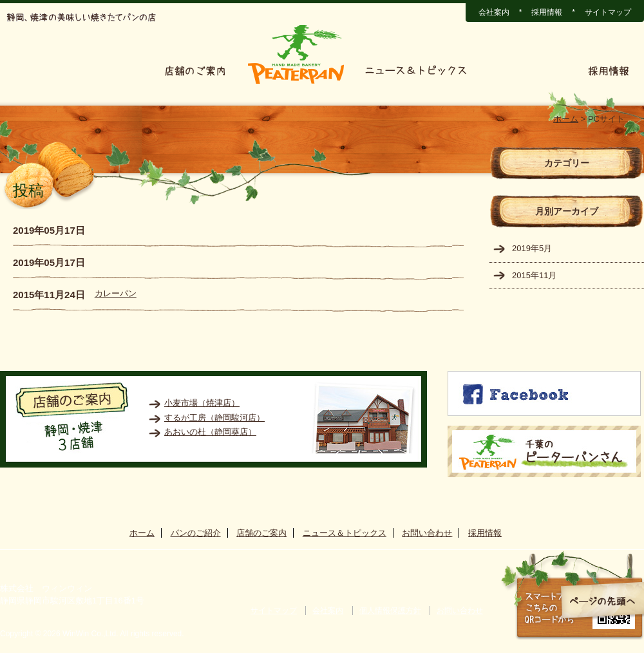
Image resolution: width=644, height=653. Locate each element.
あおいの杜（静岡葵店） (210, 432)
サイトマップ (608, 12)
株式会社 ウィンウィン (46, 588)
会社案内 (494, 12)
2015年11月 (534, 275)
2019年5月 (532, 248)
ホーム (30, 71)
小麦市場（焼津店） (202, 403)
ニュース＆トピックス (416, 71)
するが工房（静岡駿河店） (214, 418)
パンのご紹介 (105, 71)
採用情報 (547, 12)
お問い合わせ (528, 71)
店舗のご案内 (195, 71)
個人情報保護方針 (390, 610)
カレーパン (116, 293)
